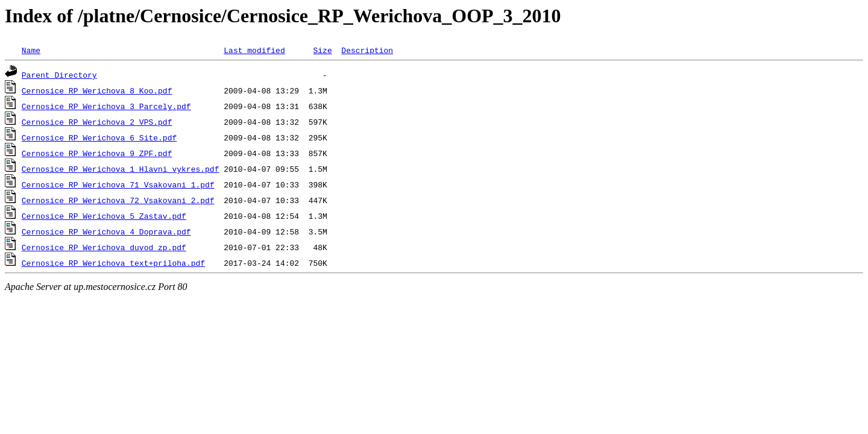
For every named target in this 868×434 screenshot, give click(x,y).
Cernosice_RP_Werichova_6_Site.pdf (99, 137)
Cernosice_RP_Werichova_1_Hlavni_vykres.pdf (121, 169)
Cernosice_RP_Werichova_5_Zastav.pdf (104, 216)
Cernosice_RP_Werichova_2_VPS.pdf (97, 122)
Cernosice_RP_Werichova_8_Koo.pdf (97, 90)
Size (322, 50)
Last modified (254, 50)
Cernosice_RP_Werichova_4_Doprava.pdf (106, 231)
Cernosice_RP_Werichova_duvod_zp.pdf (104, 247)
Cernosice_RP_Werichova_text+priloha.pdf (113, 263)
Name (31, 50)
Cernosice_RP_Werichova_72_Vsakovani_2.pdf (118, 200)
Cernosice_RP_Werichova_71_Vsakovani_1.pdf (118, 184)
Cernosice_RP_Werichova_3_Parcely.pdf (106, 106)
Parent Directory (59, 75)
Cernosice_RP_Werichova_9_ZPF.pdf (97, 153)
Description (367, 50)
